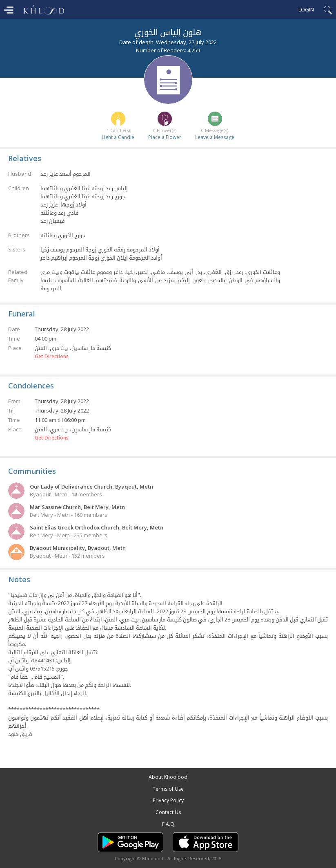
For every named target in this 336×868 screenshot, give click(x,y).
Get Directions (52, 357)
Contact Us (168, 812)
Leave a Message (215, 137)
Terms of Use (168, 789)
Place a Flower (165, 137)
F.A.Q (168, 824)
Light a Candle (118, 137)
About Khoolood (168, 777)
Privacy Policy (168, 800)
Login (306, 9)
